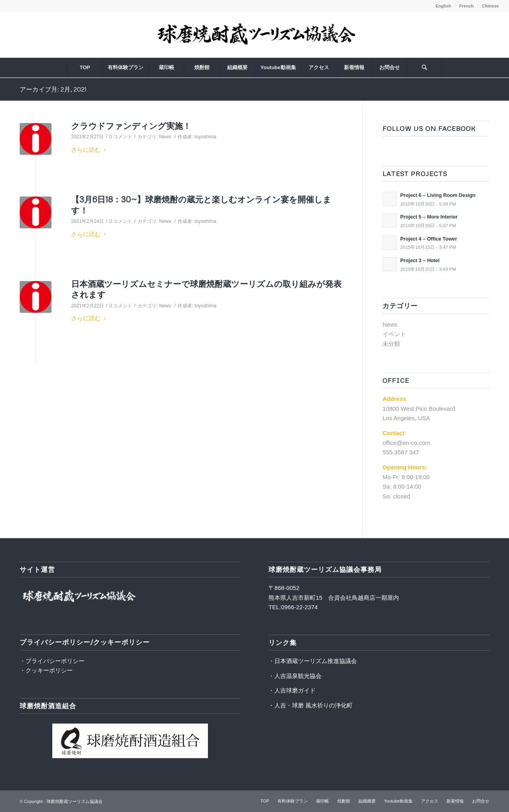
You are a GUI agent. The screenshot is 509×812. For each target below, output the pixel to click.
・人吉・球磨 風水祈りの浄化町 (311, 705)
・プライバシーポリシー (52, 661)
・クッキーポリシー (46, 670)
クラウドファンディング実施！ (131, 126)
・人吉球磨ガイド (292, 690)
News (165, 137)
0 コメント (121, 137)
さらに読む (90, 150)
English (443, 6)
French (467, 6)
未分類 (391, 344)
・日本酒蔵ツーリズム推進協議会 (313, 661)
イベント (394, 334)
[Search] (424, 68)
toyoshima (205, 137)
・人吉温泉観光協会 (295, 676)
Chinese (490, 6)
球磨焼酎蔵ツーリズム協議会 (74, 801)
